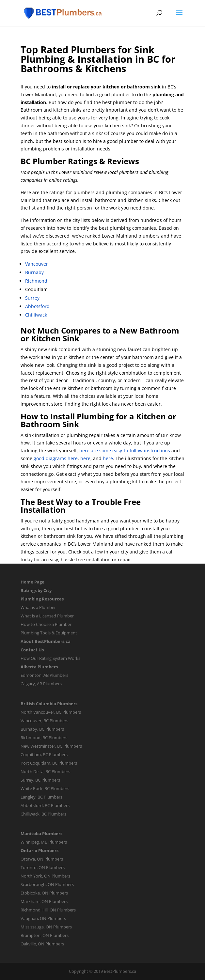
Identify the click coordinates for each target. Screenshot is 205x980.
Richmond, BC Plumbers (44, 738)
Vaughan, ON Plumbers (43, 918)
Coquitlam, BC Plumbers (44, 754)
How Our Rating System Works (50, 658)
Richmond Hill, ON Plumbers (48, 910)
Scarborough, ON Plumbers (47, 884)
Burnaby (34, 272)
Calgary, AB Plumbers (41, 684)
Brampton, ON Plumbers (45, 935)
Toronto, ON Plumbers (43, 867)
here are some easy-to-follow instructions (125, 451)
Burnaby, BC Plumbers (42, 729)
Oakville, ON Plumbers (42, 944)
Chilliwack (36, 315)
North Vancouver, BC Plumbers (51, 712)
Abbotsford (37, 306)
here (85, 458)
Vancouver (37, 264)
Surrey (32, 298)
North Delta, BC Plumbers (45, 771)
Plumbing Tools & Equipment (49, 633)
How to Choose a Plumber (46, 624)
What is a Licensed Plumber (47, 616)
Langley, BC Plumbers (41, 797)
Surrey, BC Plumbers (40, 780)
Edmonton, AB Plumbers (44, 675)
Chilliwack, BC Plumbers (43, 814)
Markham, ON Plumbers (44, 901)
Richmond (36, 281)
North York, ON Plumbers (45, 876)
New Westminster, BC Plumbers (51, 746)
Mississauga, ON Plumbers (46, 927)
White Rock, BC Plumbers (45, 788)
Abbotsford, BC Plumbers (45, 805)
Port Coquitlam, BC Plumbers (49, 763)
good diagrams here (56, 458)
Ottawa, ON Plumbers (42, 859)
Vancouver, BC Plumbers (44, 721)
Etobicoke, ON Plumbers (44, 893)
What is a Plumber (38, 607)
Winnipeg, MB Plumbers (44, 842)
